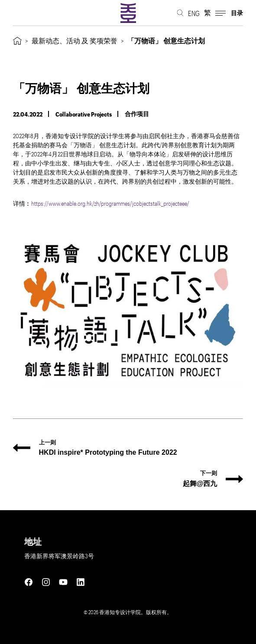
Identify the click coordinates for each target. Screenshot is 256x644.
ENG (194, 13)
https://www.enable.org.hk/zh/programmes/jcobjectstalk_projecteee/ (110, 203)
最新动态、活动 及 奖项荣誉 (75, 40)
